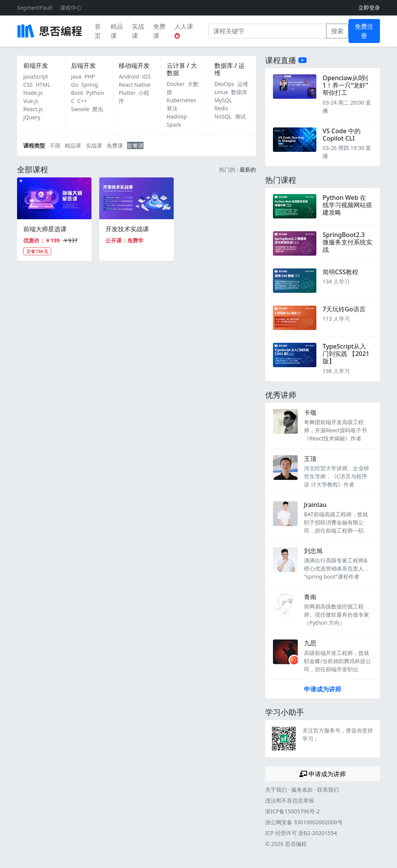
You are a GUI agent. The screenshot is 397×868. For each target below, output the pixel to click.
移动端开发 (134, 65)
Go (75, 85)
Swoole (80, 109)
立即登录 (369, 8)
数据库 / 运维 (230, 69)
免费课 (159, 31)
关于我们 (276, 790)
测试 (240, 116)
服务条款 (302, 790)
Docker (176, 84)
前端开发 (36, 65)
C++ (82, 101)
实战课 (138, 31)
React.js (33, 109)
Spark (174, 125)
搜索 (337, 31)
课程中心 (71, 8)
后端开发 (83, 65)
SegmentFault (35, 8)
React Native (135, 85)
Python (95, 93)
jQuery (32, 117)
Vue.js (31, 101)
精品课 (117, 31)
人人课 (184, 30)
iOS (146, 76)
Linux (221, 92)
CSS (28, 85)
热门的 (227, 169)
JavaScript (36, 76)
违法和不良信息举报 (290, 800)
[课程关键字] (267, 31)
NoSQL (223, 116)
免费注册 (364, 31)
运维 (243, 84)
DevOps (224, 84)
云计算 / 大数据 (182, 69)
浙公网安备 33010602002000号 (304, 822)
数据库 (239, 92)
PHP (90, 76)
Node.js (33, 93)
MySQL (223, 100)
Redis (221, 108)
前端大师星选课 (45, 229)
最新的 (248, 169)
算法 (172, 108)
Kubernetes (181, 100)
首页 (98, 31)
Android (129, 76)
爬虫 (98, 109)
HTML (43, 85)
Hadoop (177, 116)
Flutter (127, 93)
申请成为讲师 (323, 689)
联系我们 (328, 790)
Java (76, 76)
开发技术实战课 (127, 229)
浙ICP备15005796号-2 (293, 811)
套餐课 (135, 145)
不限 (55, 145)
